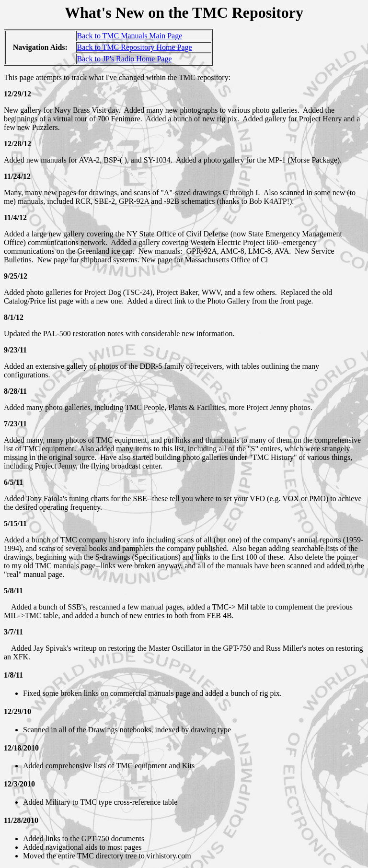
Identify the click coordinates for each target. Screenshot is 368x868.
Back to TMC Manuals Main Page (130, 36)
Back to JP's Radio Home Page (125, 59)
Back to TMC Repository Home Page (135, 47)
